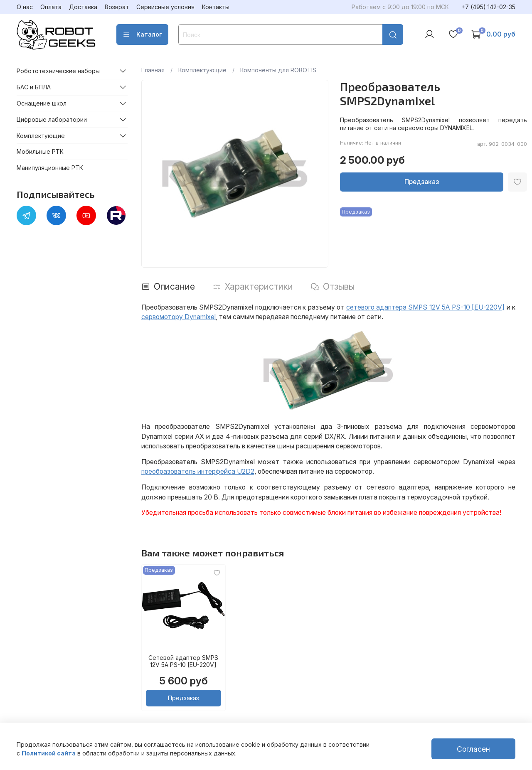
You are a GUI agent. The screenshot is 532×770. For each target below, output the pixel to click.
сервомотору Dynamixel (179, 317)
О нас (25, 7)
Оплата (51, 7)
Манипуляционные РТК (50, 168)
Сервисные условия (165, 7)
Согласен (473, 749)
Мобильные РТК (40, 151)
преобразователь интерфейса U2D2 (198, 471)
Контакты (216, 7)
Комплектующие (202, 70)
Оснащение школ (42, 103)
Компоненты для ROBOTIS (278, 70)
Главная (153, 70)
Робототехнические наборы (58, 71)
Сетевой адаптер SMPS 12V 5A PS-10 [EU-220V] (183, 661)
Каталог (142, 34)
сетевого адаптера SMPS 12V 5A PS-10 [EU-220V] (426, 307)
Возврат (117, 7)
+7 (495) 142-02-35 (488, 7)
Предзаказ (422, 182)
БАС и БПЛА (34, 87)
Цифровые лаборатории (52, 119)
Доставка (83, 7)
